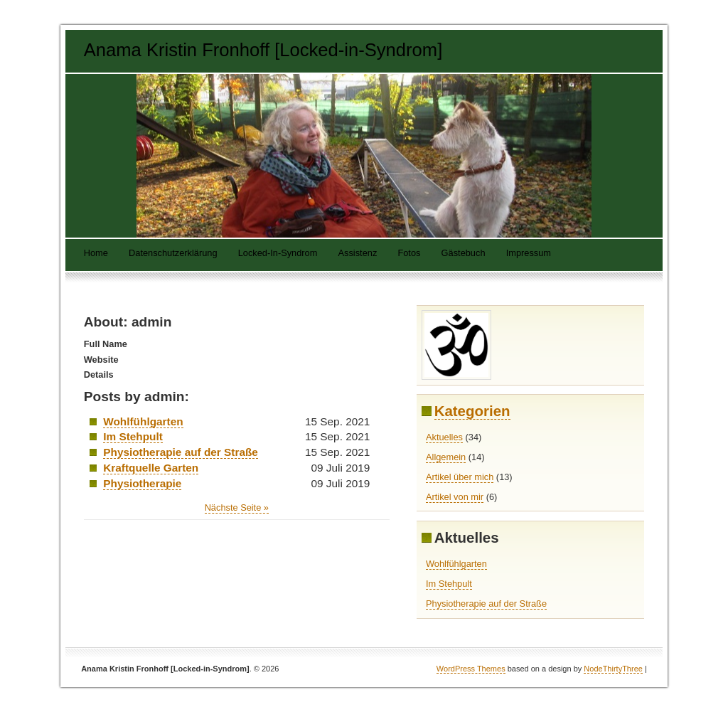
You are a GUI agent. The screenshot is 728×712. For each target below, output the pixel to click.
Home (96, 254)
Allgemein (446, 457)
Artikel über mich (460, 477)
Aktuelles (444, 437)
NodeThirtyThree (613, 669)
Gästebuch (464, 254)
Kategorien (472, 411)
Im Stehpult (133, 436)
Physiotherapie (142, 483)
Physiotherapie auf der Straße (181, 452)
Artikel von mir (455, 497)
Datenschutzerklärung (173, 254)
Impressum (529, 254)
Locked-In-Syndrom (278, 254)
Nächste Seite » (237, 508)
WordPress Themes (471, 669)
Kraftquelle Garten (151, 468)
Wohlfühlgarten (143, 421)
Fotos (409, 254)
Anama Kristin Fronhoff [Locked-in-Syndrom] (263, 50)
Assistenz (358, 254)
